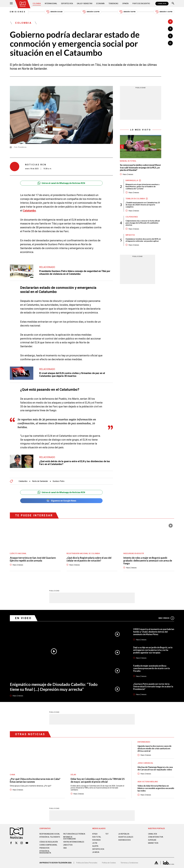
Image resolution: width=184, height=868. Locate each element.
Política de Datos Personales (87, 863)
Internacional (51, 4)
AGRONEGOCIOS (125, 840)
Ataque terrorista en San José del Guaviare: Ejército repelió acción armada (33, 559)
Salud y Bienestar (85, 4)
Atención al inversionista (45, 852)
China (12, 775)
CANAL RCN (162, 4)
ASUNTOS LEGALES (126, 837)
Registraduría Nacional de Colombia (83, 553)
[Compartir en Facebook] (170, 29)
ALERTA (95, 846)
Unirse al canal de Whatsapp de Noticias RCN (61, 183)
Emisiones (18, 12)
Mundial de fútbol (128, 161)
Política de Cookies (109, 863)
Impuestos (130, 235)
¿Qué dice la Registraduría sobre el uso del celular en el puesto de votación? (89, 559)
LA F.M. (95, 843)
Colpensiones (132, 217)
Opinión (125, 4)
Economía (100, 4)
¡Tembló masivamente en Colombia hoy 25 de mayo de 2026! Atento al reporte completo (143, 205)
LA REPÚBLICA (124, 834)
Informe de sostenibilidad (70, 838)
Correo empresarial (48, 845)
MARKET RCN (153, 843)
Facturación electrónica (74, 834)
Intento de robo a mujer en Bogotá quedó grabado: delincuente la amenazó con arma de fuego (148, 561)
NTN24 (95, 834)
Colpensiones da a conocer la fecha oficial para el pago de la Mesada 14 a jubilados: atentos (143, 223)
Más (166, 618)
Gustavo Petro (59, 481)
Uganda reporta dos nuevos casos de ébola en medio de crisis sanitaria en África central (154, 748)
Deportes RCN (67, 4)
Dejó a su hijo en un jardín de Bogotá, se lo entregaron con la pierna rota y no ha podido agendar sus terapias (153, 650)
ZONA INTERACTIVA (156, 837)
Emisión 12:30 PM (91, 12)
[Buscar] (173, 4)
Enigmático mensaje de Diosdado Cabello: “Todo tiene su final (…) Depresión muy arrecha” (54, 687)
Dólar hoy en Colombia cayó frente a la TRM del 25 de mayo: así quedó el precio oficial (98, 780)
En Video (23, 618)
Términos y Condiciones (129, 863)
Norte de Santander (40, 481)
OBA (65, 848)
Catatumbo (29, 211)
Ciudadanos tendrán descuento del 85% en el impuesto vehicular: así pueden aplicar (143, 240)
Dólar (73, 775)
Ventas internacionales (74, 842)
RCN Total (97, 837)
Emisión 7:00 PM (127, 12)
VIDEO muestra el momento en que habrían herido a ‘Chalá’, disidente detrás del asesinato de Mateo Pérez (154, 632)
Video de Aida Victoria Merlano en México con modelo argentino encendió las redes (156, 788)
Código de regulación (49, 842)
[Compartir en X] (170, 36)
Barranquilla (132, 180)
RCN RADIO (97, 840)
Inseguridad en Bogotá (134, 553)
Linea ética (68, 845)
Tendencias (113, 4)
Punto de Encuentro (141, 4)
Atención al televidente (50, 837)
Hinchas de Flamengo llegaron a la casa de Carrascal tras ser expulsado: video (155, 768)
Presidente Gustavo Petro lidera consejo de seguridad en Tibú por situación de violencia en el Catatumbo (75, 273)
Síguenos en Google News (61, 501)
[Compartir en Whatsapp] (170, 43)
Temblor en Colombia (135, 199)
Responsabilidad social (50, 834)
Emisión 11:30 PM (164, 12)
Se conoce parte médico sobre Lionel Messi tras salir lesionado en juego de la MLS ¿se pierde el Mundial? (140, 168)
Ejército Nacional (18, 553)
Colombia (37, 4)
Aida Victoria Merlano (148, 782)
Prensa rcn (44, 848)
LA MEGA (96, 852)
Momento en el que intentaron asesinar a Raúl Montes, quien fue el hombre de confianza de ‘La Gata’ (142, 186)
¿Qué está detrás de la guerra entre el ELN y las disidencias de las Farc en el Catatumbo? (75, 463)
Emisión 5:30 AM (54, 12)
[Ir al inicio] (23, 4)
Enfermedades (144, 742)
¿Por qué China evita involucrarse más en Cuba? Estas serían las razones (35, 780)
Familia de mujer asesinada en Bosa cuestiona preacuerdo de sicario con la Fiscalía (151, 668)
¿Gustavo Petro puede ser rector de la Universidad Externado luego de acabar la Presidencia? (153, 686)
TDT (107, 834)
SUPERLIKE (152, 840)
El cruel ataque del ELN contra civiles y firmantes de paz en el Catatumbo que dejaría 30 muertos (72, 375)
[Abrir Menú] (11, 4)
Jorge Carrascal (145, 763)
